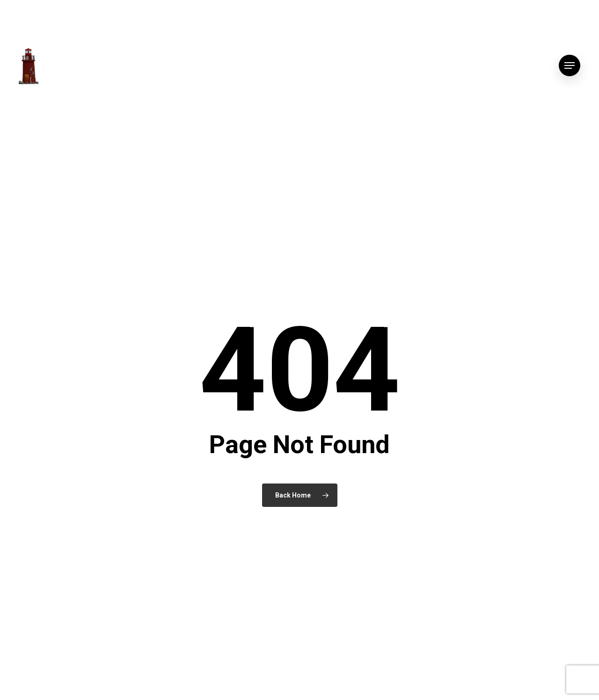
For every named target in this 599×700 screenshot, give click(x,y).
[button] (570, 66)
